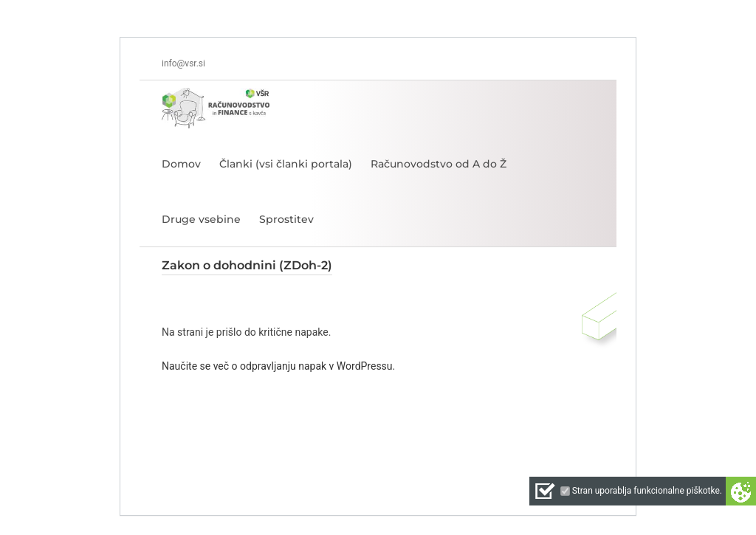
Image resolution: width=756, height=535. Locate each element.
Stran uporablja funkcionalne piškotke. (647, 491)
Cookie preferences (741, 491)
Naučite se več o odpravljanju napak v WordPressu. (278, 366)
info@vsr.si (183, 63)
